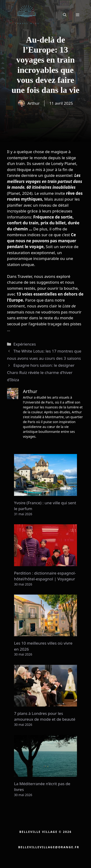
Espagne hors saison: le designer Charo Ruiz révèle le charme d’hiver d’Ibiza (41, 372)
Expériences (25, 344)
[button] (65, 15)
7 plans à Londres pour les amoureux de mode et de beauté (45, 716)
